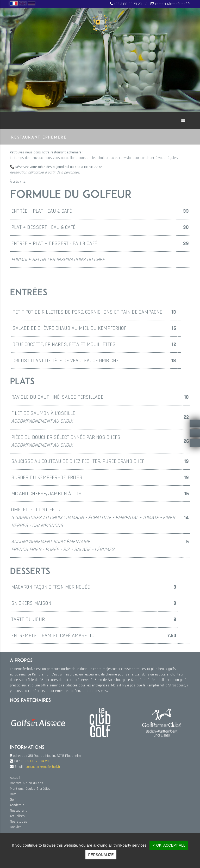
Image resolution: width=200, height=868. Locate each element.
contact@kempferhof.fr (173, 4)
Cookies (16, 827)
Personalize (101, 855)
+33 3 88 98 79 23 (128, 4)
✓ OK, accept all (169, 845)
